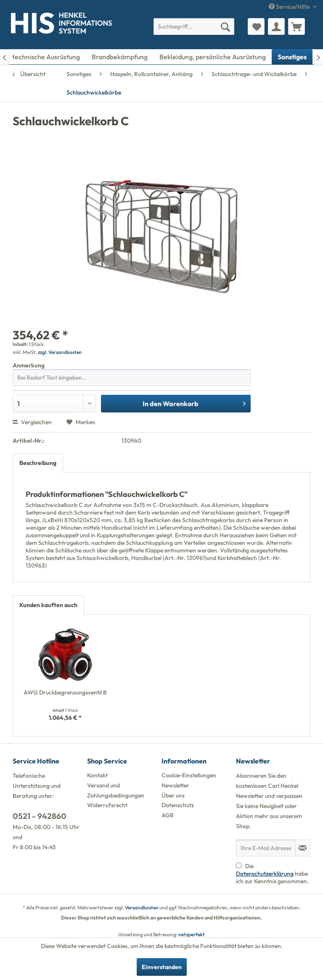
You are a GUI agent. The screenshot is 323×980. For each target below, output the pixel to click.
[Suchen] (225, 26)
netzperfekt (192, 934)
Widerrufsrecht (107, 805)
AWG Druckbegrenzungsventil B (65, 692)
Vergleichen (32, 422)
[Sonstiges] (292, 57)
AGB (168, 815)
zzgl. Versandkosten (60, 352)
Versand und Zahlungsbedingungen (116, 790)
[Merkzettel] (256, 26)
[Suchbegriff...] (194, 26)
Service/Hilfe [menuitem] (290, 7)
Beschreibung (38, 463)
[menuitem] (194, 26)
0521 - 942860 (40, 816)
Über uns (173, 795)
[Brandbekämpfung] (120, 57)
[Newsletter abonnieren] (303, 848)
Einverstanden (162, 967)
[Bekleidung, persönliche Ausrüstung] (213, 57)
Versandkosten (142, 907)
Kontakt (97, 775)
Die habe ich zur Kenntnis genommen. (272, 874)
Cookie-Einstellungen (189, 775)
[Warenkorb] (297, 26)
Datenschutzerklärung (265, 874)
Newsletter (175, 785)
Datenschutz (178, 805)
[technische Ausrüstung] (46, 57)
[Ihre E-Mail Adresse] (266, 848)
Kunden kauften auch (48, 605)
